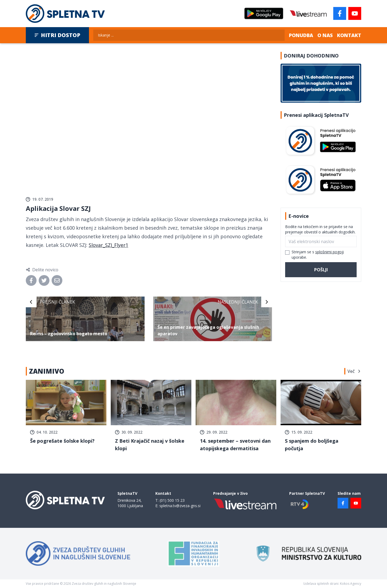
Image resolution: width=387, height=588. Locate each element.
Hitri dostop (57, 35)
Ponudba (301, 35)
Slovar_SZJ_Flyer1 (108, 245)
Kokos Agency (351, 584)
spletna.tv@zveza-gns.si (180, 506)
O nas (325, 35)
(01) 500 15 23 (172, 500)
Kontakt (349, 35)
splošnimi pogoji (329, 252)
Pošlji (321, 270)
